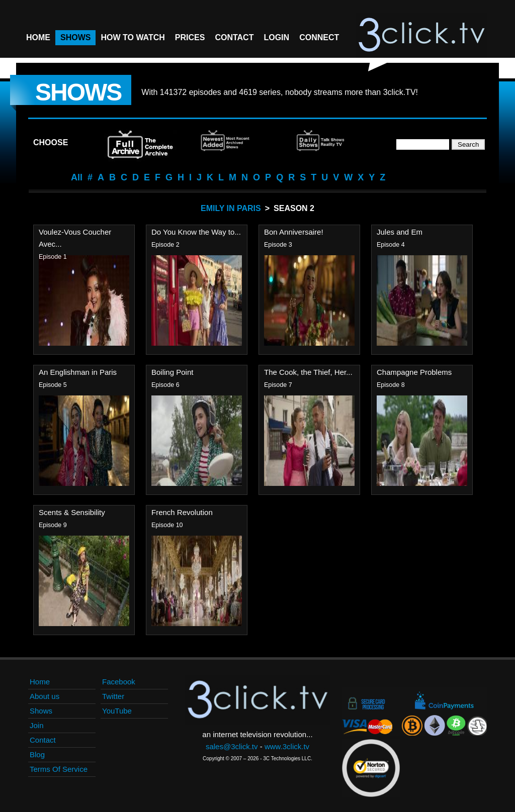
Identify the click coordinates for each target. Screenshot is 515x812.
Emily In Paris (231, 208)
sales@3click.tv (232, 746)
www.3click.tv (287, 746)
